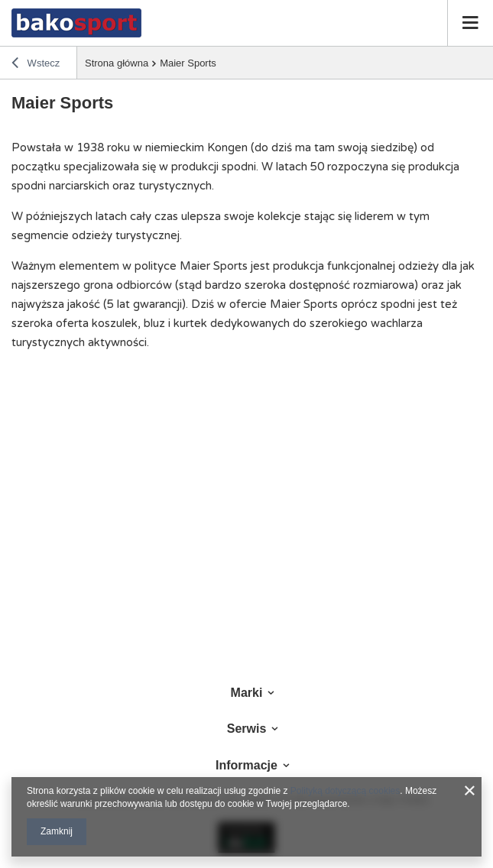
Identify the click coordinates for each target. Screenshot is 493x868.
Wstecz (36, 65)
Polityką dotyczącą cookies (345, 791)
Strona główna (117, 63)
